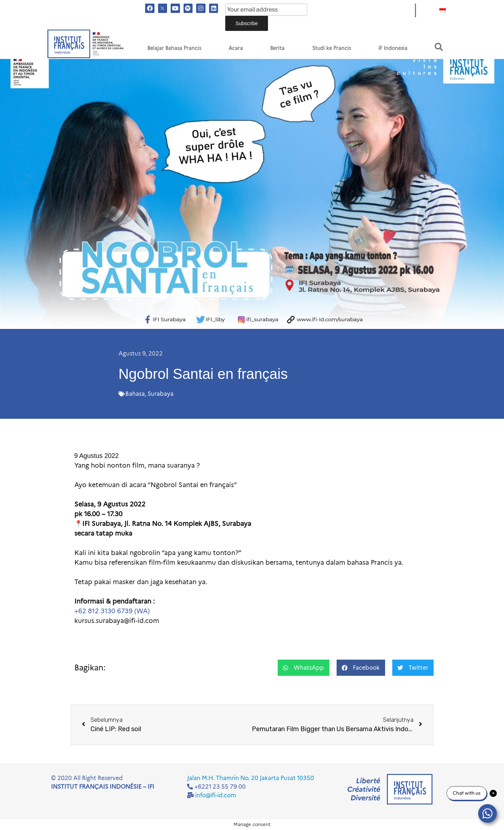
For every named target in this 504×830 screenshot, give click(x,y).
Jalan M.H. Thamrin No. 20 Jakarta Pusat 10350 (251, 778)
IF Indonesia (393, 48)
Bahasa (135, 394)
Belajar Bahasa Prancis (174, 48)
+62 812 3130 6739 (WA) (112, 611)
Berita (277, 48)
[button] (439, 47)
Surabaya (161, 394)
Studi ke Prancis (332, 48)
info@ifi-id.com (216, 795)
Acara (236, 48)
